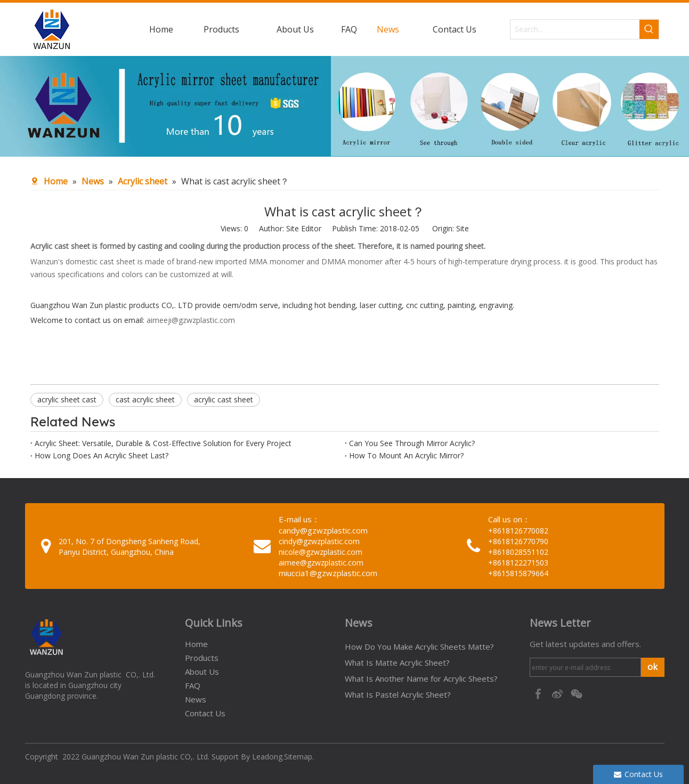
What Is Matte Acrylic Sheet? (397, 662)
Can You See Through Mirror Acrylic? (412, 443)
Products (202, 658)
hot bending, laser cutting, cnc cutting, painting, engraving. (414, 305)
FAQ (193, 685)
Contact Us (205, 713)
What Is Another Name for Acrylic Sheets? (421, 678)
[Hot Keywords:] (649, 29)
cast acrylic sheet (145, 399)
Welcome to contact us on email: (88, 320)
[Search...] (575, 29)
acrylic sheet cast (67, 399)
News (196, 699)
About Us (202, 672)
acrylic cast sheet (224, 399)
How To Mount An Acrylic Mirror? (406, 455)
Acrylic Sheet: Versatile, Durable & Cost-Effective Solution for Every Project (163, 443)
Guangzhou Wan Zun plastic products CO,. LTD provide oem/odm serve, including (172, 305)
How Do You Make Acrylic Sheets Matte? (419, 646)
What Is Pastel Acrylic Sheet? (398, 694)
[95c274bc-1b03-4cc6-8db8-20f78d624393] (344, 106)
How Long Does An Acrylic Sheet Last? (102, 455)
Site (463, 228)
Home (196, 644)
